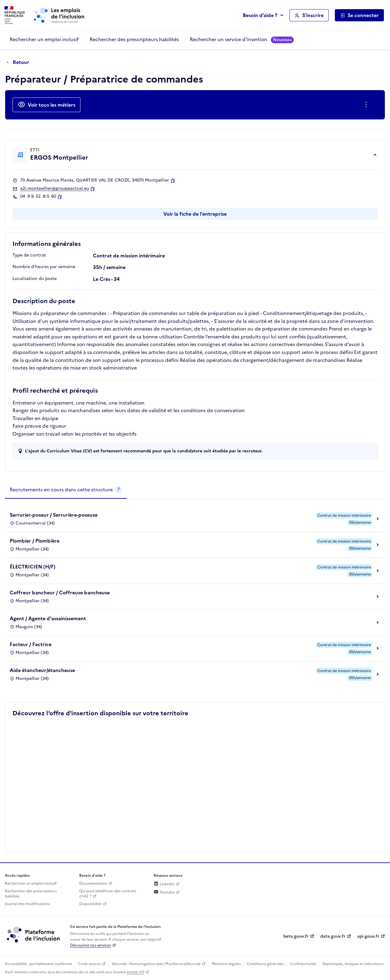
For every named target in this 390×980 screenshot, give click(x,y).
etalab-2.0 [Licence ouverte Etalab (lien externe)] (135, 972)
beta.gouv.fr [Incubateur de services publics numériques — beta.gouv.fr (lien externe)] (296, 936)
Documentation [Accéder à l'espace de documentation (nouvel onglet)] (93, 883)
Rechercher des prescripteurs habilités (134, 39)
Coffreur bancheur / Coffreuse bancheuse (60, 593)
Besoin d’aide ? (260, 15)
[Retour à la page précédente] (20, 62)
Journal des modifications (27, 904)
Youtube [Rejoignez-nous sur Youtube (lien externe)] (164, 892)
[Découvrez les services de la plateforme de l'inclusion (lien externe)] (34, 934)
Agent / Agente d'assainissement (48, 618)
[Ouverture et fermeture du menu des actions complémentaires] (367, 105)
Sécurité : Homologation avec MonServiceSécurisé (156, 964)
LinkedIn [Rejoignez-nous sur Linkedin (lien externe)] (164, 884)
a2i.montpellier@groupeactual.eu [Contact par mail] (55, 189)
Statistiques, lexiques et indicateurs (353, 964)
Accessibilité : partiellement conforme (38, 964)
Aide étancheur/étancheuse (42, 670)
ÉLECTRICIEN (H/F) (33, 567)
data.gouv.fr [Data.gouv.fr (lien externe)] (333, 936)
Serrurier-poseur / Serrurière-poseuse (54, 515)
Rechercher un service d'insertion (242, 39)
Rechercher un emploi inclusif (44, 39)
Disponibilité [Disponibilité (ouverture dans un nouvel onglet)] (90, 904)
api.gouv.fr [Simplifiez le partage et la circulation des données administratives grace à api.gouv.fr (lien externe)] (368, 936)
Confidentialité (303, 964)
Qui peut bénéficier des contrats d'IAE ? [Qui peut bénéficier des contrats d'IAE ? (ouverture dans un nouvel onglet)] (108, 894)
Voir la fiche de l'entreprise (195, 214)
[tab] (66, 490)
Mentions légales (226, 964)
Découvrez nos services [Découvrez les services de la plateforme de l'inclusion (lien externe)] (90, 945)
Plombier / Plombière (35, 541)
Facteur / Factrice (31, 644)
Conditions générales (265, 964)
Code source (89, 964)
